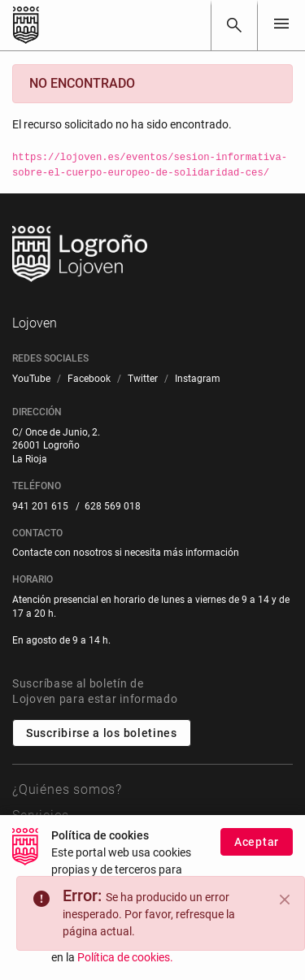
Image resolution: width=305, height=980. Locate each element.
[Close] (285, 900)
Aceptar (257, 842)
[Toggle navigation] (281, 25)
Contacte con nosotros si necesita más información (126, 553)
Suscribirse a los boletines (102, 733)
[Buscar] (234, 25)
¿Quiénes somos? (67, 789)
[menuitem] (31, 379)
